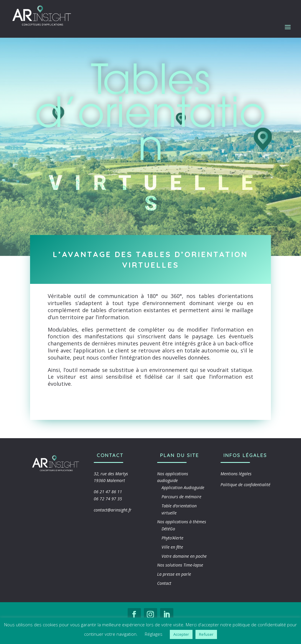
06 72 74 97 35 (108, 499)
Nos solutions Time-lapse (180, 565)
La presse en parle (174, 574)
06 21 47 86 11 (108, 492)
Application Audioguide (183, 487)
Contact (164, 583)
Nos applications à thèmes (182, 522)
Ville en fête (172, 547)
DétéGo (168, 529)
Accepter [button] (181, 634)
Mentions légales (236, 474)
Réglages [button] (154, 634)
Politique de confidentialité (245, 485)
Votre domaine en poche (184, 556)
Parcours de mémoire (181, 497)
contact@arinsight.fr (113, 510)
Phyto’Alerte (172, 538)
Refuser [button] (206, 634)
